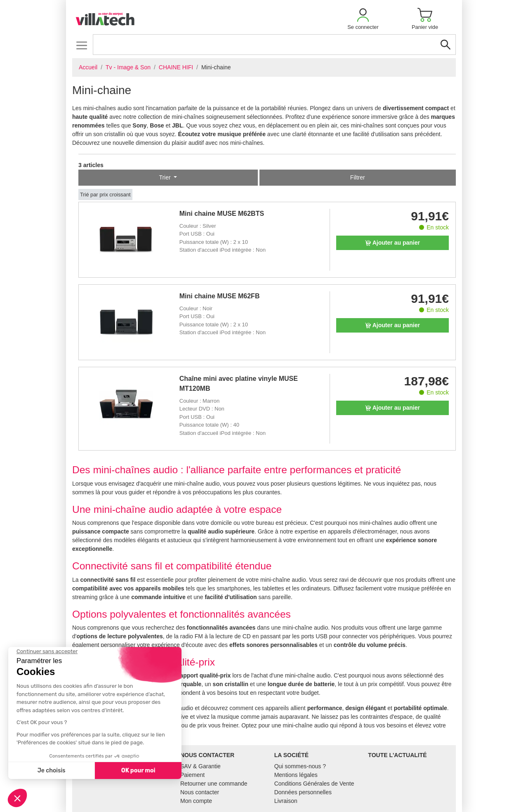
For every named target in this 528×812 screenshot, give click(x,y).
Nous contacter (200, 792)
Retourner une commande (214, 784)
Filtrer (358, 177)
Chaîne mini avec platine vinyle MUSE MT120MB (239, 384)
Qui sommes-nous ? (300, 766)
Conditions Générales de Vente (314, 784)
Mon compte (196, 801)
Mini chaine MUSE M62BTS (222, 214)
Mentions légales (296, 775)
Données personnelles (303, 792)
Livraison (286, 801)
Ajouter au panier (392, 243)
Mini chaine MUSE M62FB (220, 296)
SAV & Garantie (200, 766)
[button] (363, 19)
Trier (165, 177)
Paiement (192, 775)
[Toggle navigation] (81, 45)
